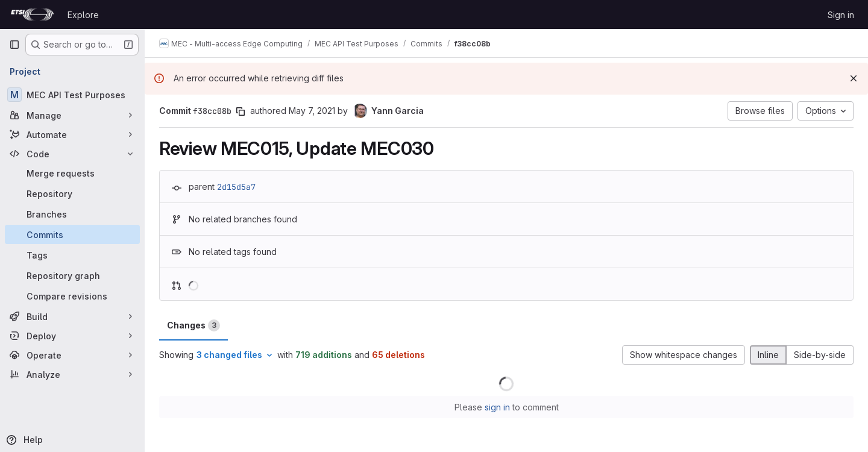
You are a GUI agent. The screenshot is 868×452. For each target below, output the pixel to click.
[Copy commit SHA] (241, 111)
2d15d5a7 (236, 187)
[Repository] (72, 193)
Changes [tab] (193, 325)
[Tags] (72, 255)
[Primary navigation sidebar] (14, 45)
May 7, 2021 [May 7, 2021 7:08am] (312, 111)
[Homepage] (32, 14)
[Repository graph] (72, 275)
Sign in (841, 15)
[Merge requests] (72, 173)
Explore (83, 15)
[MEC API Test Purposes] (72, 95)
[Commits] (72, 234)
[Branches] (72, 214)
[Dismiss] (854, 78)
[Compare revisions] (72, 296)
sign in (497, 407)
